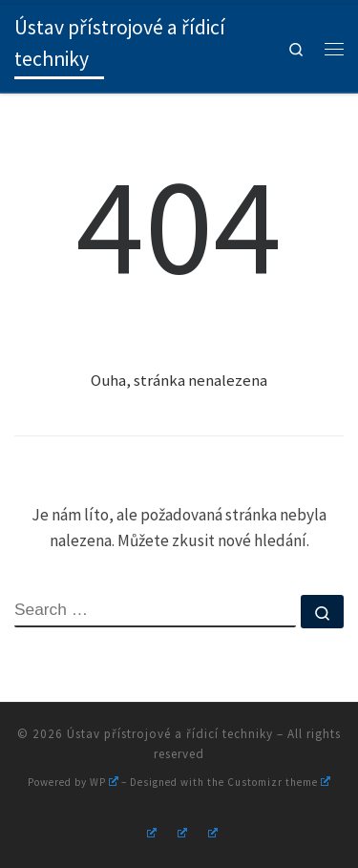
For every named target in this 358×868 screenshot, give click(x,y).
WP (104, 782)
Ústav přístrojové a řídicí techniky (170, 734)
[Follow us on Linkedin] (210, 831)
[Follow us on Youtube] (179, 831)
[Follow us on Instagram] (149, 831)
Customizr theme (279, 782)
